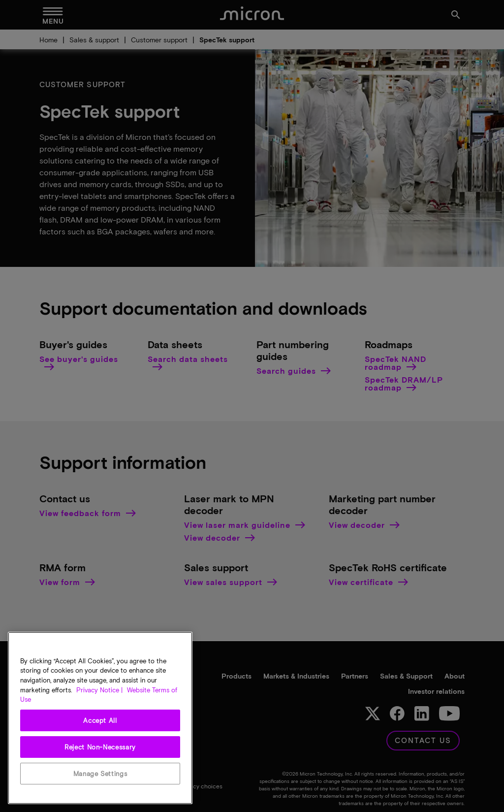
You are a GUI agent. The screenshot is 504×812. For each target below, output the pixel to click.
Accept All (100, 720)
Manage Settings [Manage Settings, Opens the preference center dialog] (100, 774)
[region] (100, 718)
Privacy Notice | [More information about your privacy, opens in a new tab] (99, 690)
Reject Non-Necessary (100, 747)
